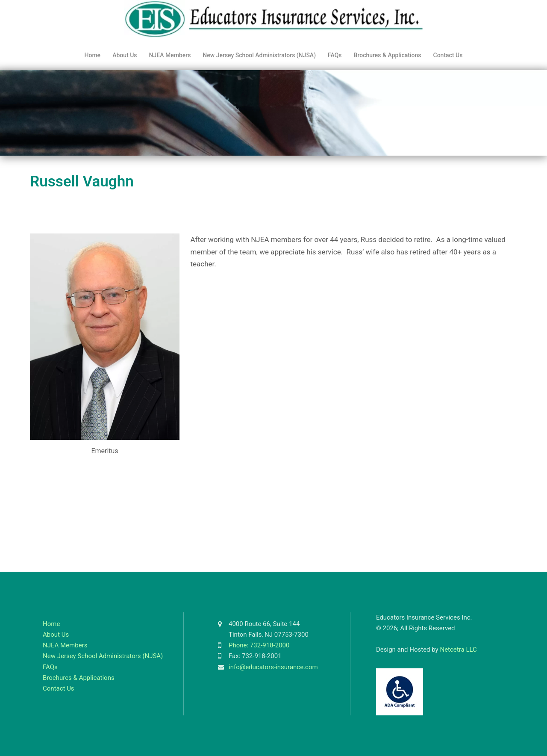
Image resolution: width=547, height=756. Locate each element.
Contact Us (448, 55)
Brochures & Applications (388, 55)
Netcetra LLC (458, 650)
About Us (125, 55)
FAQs (335, 55)
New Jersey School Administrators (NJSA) (259, 55)
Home (93, 55)
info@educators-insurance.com (273, 667)
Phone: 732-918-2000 (259, 645)
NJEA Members (170, 55)
